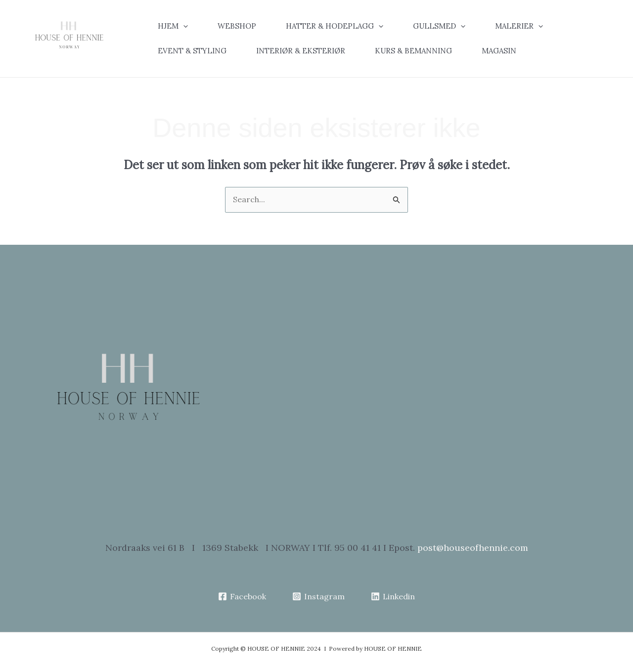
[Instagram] (319, 596)
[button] (180, 26)
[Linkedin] (393, 596)
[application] (183, 26)
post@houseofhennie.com (473, 548)
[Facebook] (242, 596)
